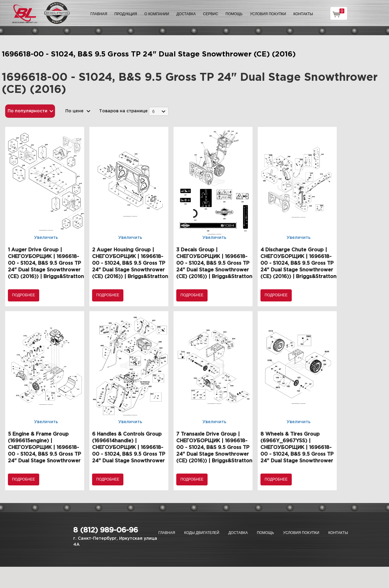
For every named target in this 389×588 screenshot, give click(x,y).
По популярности (28, 111)
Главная (99, 14)
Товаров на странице (123, 111)
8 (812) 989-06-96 (106, 530)
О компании (157, 14)
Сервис (211, 14)
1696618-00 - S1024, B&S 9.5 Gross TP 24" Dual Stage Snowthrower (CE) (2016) (149, 54)
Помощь (234, 14)
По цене (74, 111)
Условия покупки (268, 14)
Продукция (126, 14)
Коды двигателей (202, 533)
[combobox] (159, 111)
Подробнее (24, 295)
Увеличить (46, 238)
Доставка (186, 14)
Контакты (303, 14)
